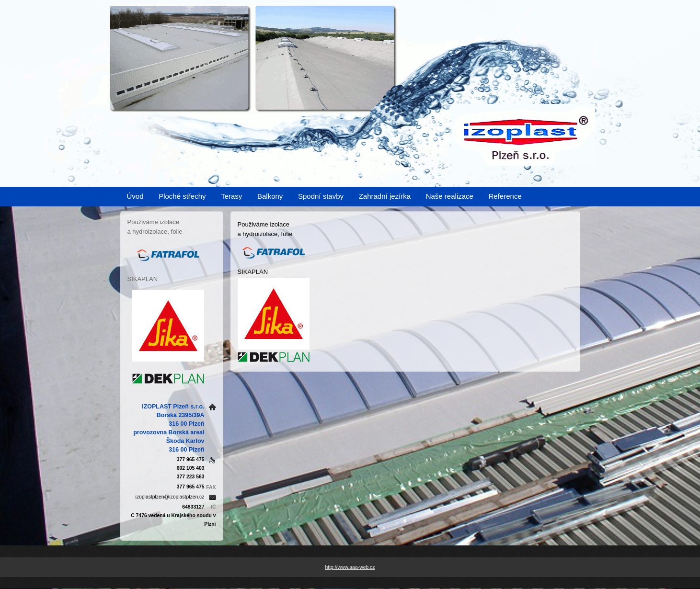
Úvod (135, 196)
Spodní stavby (321, 196)
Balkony (270, 196)
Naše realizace (450, 196)
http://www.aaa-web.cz (350, 567)
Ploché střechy (182, 196)
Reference (505, 196)
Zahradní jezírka (385, 196)
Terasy (231, 196)
